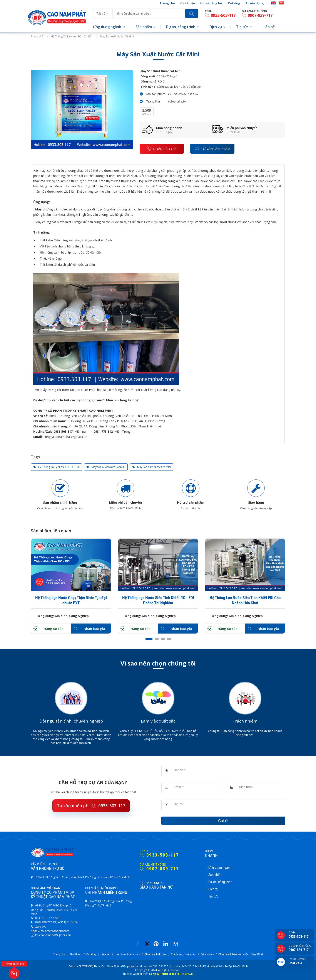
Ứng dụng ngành (107, 27)
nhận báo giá (162, 149)
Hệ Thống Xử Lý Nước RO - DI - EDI (72, 36)
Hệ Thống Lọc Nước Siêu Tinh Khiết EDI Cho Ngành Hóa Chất (245, 600)
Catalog (234, 3)
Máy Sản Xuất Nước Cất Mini (106, 467)
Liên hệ (269, 27)
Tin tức (242, 27)
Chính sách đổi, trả (155, 954)
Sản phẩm (144, 27)
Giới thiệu (188, 3)
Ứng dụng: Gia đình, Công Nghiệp (63, 616)
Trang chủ (167, 3)
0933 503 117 (63, 431)
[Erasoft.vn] (187, 974)
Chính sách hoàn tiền (184, 954)
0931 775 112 (103, 431)
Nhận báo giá (94, 629)
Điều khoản (207, 954)
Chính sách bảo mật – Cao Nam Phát (241, 954)
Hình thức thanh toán (127, 954)
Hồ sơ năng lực (212, 3)
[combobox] (103, 12)
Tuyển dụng (254, 3)
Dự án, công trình (181, 27)
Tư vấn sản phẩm (212, 149)
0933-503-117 (220, 15)
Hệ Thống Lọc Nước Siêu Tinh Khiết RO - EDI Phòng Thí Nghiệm (158, 600)
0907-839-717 (257, 15)
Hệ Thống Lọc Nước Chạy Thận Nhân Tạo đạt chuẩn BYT (71, 600)
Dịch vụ (216, 27)
